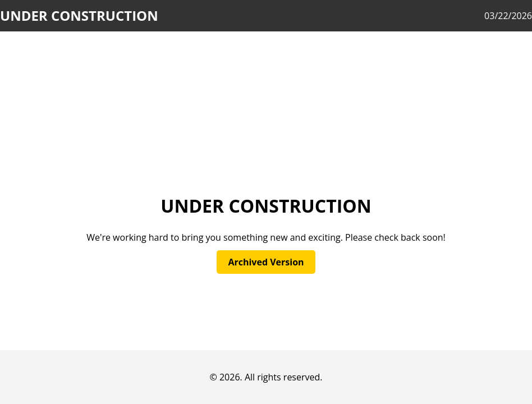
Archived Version (266, 262)
